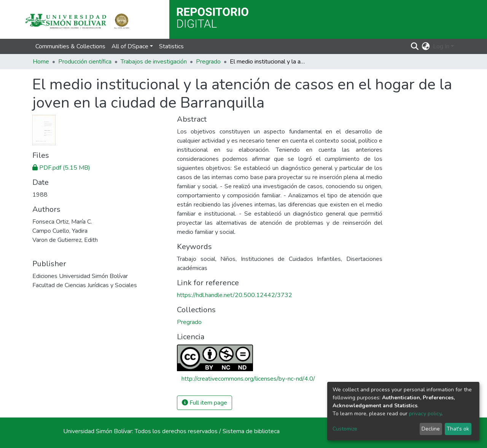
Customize (345, 429)
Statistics (171, 46)
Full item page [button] (205, 403)
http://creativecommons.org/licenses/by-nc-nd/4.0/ (248, 379)
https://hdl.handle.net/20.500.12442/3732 (235, 295)
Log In (441, 46)
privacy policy (425, 414)
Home (41, 62)
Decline (431, 429)
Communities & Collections (70, 46)
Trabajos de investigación (154, 62)
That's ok (458, 429)
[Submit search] (415, 46)
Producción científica (85, 62)
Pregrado (208, 62)
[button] (426, 46)
